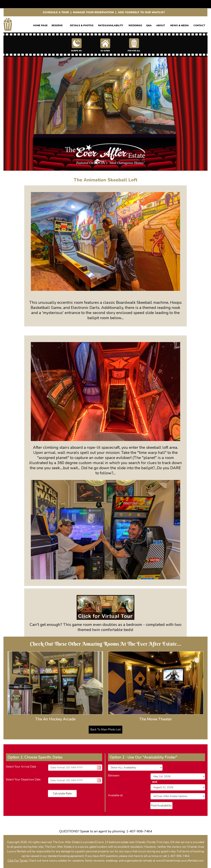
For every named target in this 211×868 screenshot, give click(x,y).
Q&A (149, 25)
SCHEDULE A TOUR (56, 12)
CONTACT (199, 25)
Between (114, 776)
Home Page (40, 25)
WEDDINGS (135, 25)
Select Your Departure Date (23, 780)
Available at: (115, 795)
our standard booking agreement (63, 856)
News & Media (180, 25)
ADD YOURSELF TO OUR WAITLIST (141, 12)
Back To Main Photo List (105, 730)
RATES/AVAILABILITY (111, 25)
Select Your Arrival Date (21, 767)
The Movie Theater (156, 719)
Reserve (57, 25)
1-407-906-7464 (139, 831)
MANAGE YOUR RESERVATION (93, 12)
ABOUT (161, 25)
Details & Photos (82, 25)
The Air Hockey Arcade (55, 719)
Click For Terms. (18, 861)
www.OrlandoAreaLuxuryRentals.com (180, 861)
